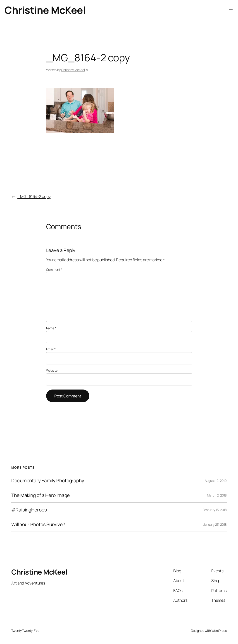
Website (52, 370)
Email (51, 349)
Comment (54, 270)
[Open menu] (231, 10)
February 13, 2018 (215, 510)
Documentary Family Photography (48, 481)
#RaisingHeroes (29, 510)
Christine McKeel (45, 10)
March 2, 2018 (217, 495)
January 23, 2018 (215, 524)
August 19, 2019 (216, 481)
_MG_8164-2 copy (34, 196)
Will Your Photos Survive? (38, 524)
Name (51, 328)
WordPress (219, 631)
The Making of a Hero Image (40, 495)
